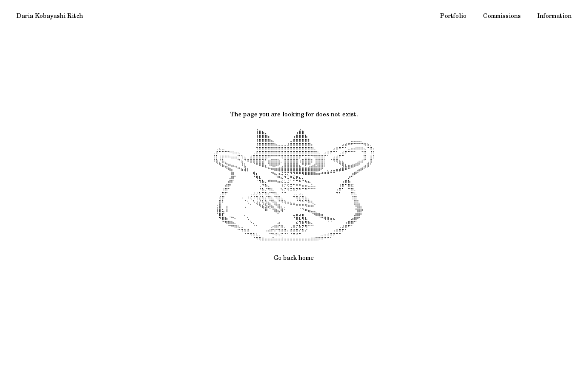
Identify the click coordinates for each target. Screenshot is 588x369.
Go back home (294, 258)
